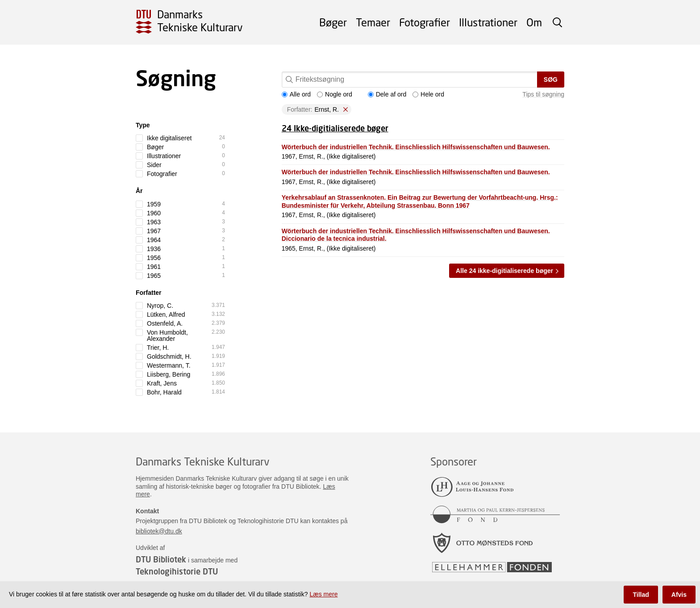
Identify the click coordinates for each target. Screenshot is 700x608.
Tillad (641, 595)
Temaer (373, 22)
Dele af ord (387, 94)
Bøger (333, 22)
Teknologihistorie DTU (177, 571)
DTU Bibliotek (161, 559)
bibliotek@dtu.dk (159, 531)
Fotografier (425, 22)
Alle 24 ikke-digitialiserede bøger (504, 271)
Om (534, 22)
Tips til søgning (543, 94)
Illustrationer (488, 22)
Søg (551, 80)
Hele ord (428, 94)
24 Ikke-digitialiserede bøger (335, 128)
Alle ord (296, 94)
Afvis (679, 595)
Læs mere (323, 594)
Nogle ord (335, 94)
